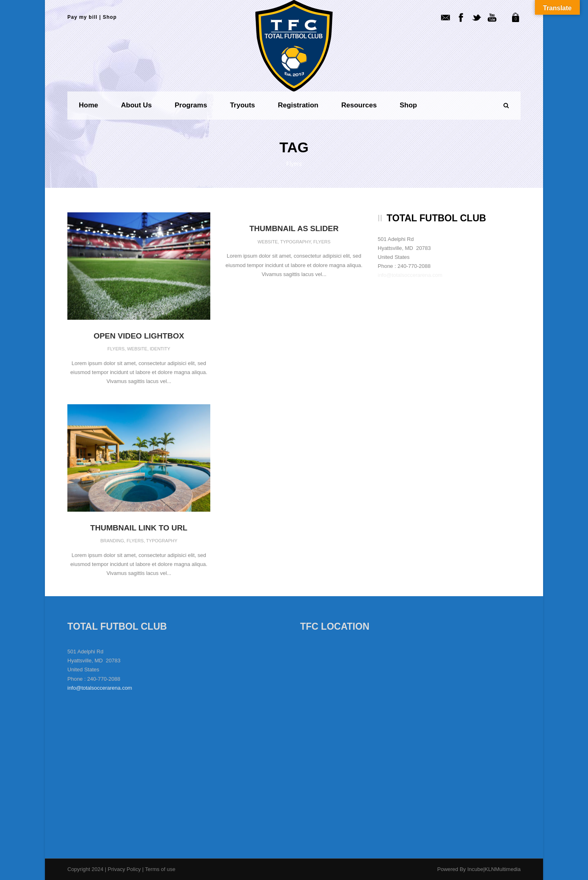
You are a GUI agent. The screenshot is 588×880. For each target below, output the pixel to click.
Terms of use (160, 869)
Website (137, 349)
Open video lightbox (139, 336)
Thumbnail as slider (294, 228)
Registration (298, 105)
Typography (295, 242)
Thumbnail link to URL (139, 528)
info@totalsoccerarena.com (410, 275)
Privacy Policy (125, 869)
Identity (160, 349)
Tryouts (242, 105)
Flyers (116, 349)
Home (88, 105)
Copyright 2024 (85, 869)
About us (136, 105)
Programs (191, 105)
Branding (112, 541)
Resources (359, 105)
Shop (110, 17)
